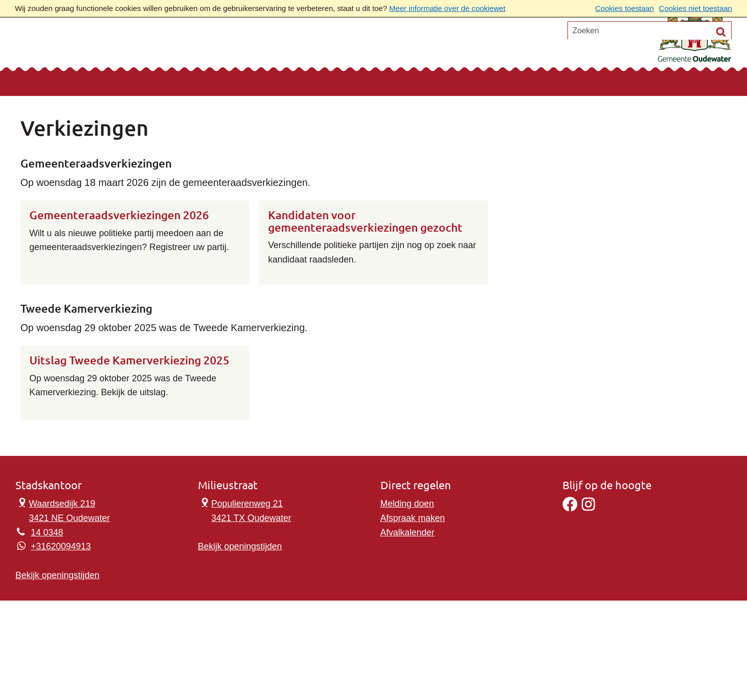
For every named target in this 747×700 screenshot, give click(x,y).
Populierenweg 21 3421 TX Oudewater (245, 510)
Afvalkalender (408, 532)
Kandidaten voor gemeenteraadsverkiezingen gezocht (365, 221)
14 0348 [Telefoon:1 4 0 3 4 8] (47, 532)
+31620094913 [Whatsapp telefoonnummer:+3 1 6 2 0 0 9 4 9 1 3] (61, 546)
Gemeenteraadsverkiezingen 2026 (119, 215)
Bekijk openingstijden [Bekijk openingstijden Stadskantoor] (57, 575)
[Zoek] (721, 85)
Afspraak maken (413, 518)
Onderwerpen (62, 48)
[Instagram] (588, 509)
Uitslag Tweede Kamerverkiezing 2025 (129, 360)
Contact (140, 48)
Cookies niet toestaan (696, 8)
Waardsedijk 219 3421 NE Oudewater (63, 510)
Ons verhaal (211, 48)
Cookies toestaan (625, 8)
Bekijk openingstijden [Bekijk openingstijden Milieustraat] (240, 546)
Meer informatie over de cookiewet (448, 8)
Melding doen (407, 504)
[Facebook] (570, 509)
